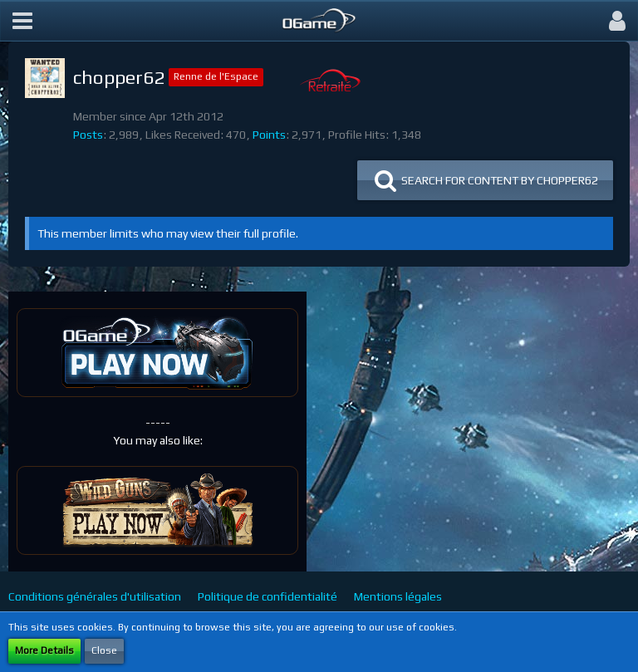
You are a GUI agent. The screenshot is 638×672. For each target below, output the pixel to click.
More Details (44, 650)
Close (104, 650)
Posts (88, 135)
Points (269, 135)
